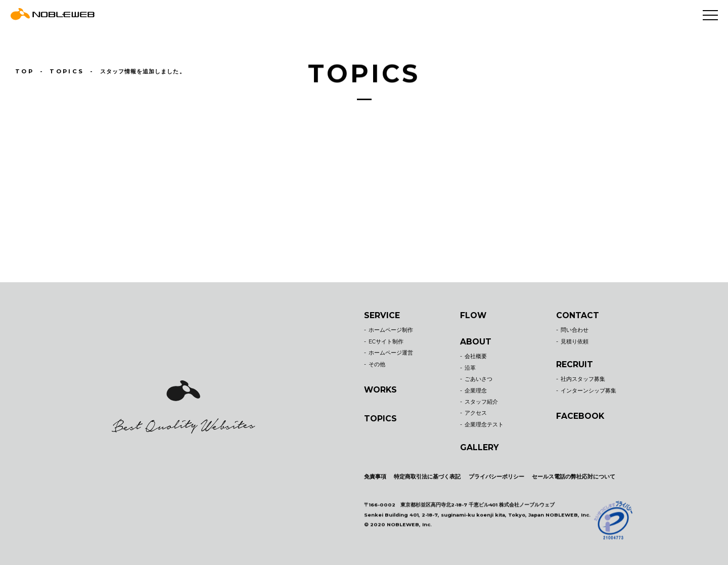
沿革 (470, 368)
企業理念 (476, 391)
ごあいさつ (479, 379)
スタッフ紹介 (481, 402)
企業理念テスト (484, 425)
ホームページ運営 (391, 353)
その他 (377, 364)
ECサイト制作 (386, 342)
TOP (25, 71)
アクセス (476, 414)
